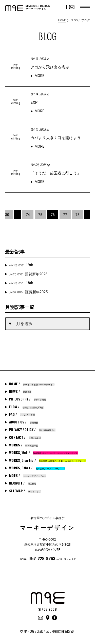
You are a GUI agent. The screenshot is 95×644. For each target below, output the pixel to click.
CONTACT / (25, 437)
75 (40, 215)
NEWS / (20, 391)
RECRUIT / (23, 483)
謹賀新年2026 (28, 274)
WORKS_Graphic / (48, 460)
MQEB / (28, 475)
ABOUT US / (24, 422)
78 (78, 215)
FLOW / (26, 407)
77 (65, 215)
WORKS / (24, 445)
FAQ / (22, 414)
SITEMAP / (25, 491)
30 (7, 215)
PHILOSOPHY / (28, 399)
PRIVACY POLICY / (32, 430)
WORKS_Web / (44, 452)
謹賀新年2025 (28, 292)
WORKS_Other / (37, 468)
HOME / (32, 384)
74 (28, 215)
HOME (62, 20)
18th (21, 283)
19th (21, 265)
